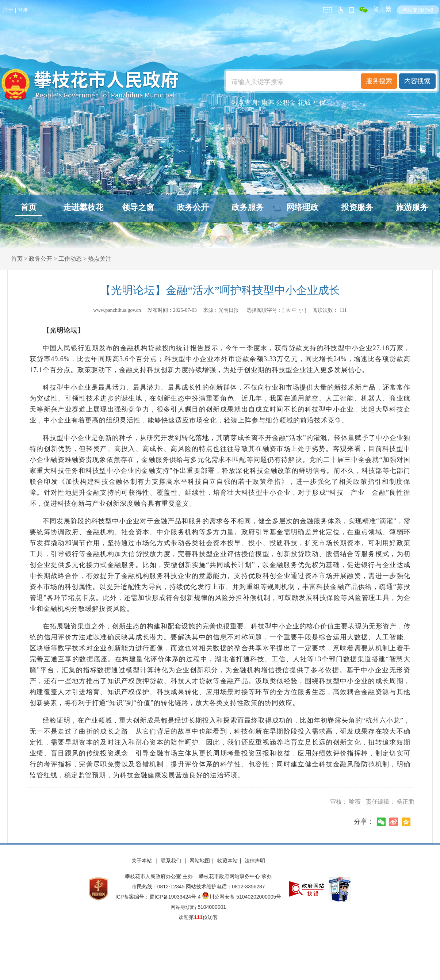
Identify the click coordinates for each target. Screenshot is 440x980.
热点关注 (100, 259)
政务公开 (193, 207)
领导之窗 (138, 207)
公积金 (286, 103)
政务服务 (248, 207)
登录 (23, 10)
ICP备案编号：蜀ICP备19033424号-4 (159, 897)
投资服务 (357, 207)
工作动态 (70, 259)
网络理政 (302, 207)
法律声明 (255, 861)
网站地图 (200, 861)
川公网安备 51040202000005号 (242, 897)
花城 (304, 103)
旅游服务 (412, 207)
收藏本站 (227, 861)
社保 (319, 103)
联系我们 (172, 861)
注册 (8, 10)
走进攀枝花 (83, 207)
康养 (268, 103)
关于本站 (142, 861)
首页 (28, 207)
